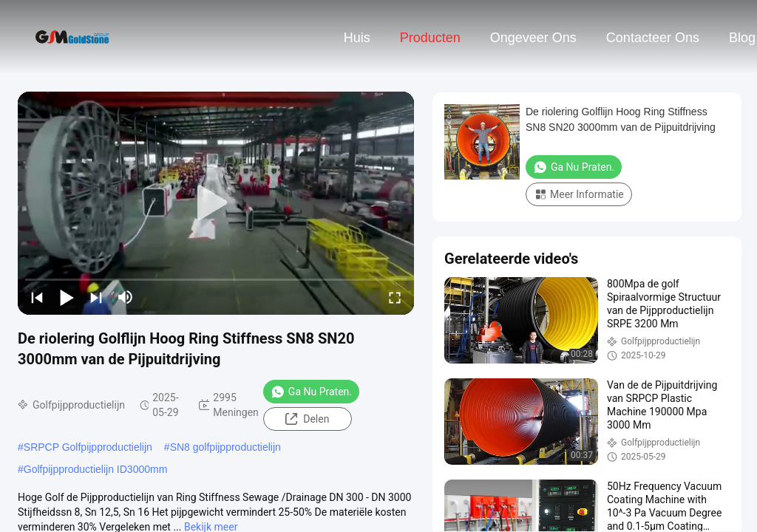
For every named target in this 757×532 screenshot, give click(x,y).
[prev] (37, 297)
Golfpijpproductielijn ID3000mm (96, 469)
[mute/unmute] (126, 297)
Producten (430, 38)
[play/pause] (67, 297)
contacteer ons (653, 38)
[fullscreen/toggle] (395, 297)
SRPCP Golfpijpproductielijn (88, 447)
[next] (96, 297)
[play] (216, 203)
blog (742, 38)
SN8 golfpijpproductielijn (225, 447)
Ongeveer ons (533, 38)
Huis (357, 38)
